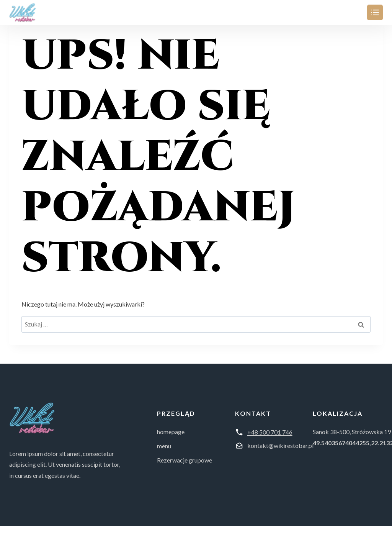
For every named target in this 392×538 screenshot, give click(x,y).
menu (164, 446)
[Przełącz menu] (375, 12)
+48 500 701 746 (270, 432)
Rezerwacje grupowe (185, 460)
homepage (171, 432)
